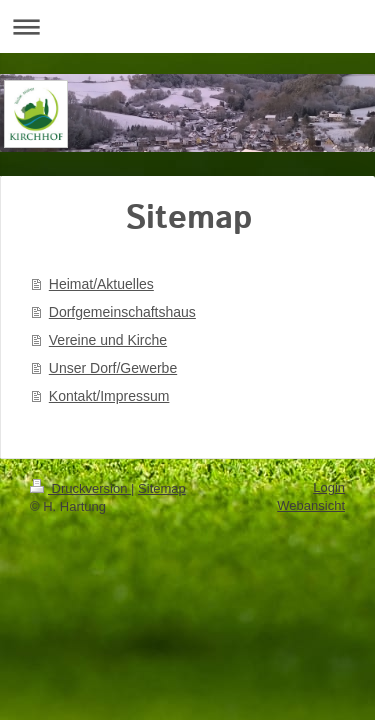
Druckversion (80, 488)
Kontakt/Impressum (109, 396)
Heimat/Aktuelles (101, 284)
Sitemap (162, 488)
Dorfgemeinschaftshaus (122, 312)
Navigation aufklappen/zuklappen (187, 26)
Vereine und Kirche (108, 340)
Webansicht (311, 505)
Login (329, 487)
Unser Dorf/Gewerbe (113, 368)
